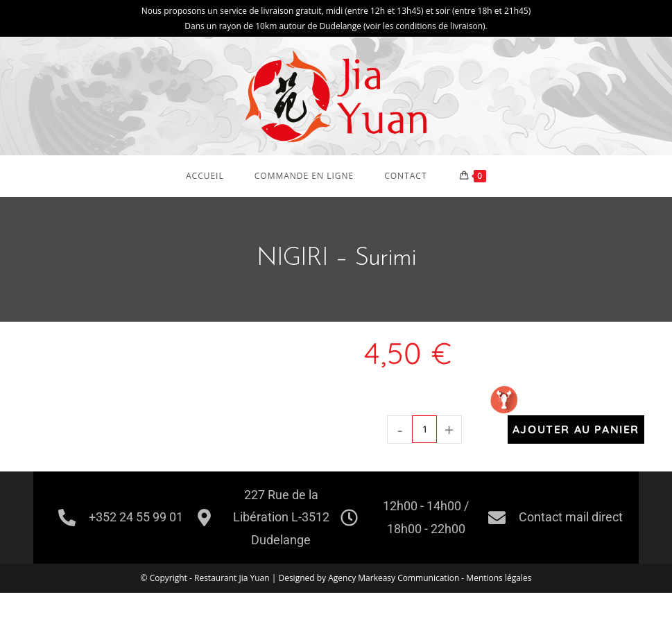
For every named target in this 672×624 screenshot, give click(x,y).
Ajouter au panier (576, 429)
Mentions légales (499, 578)
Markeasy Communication (410, 578)
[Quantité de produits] (424, 429)
